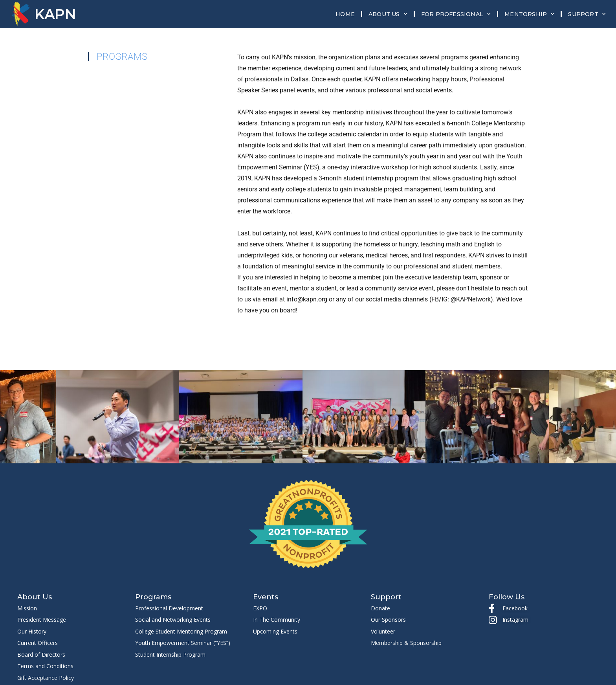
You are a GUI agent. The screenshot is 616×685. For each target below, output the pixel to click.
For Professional (456, 14)
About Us (388, 14)
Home (345, 14)
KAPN (55, 14)
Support (587, 14)
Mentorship (529, 14)
